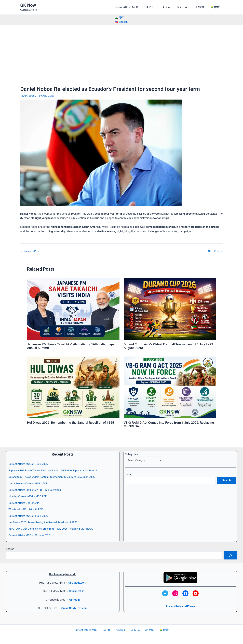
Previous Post (31, 251)
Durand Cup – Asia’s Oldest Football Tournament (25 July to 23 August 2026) (169, 346)
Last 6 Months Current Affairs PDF (29, 483)
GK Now (28, 5)
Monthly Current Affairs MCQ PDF (29, 496)
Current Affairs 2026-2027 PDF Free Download (36, 489)
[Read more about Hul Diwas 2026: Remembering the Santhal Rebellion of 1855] (73, 387)
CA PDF (155, 7)
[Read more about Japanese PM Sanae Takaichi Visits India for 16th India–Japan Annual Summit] (73, 309)
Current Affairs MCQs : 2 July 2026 (29, 463)
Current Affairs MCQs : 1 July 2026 (29, 515)
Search (129, 474)
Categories (131, 453)
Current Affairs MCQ (133, 7)
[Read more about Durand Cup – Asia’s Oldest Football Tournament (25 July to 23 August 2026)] (170, 309)
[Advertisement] (122, 50)
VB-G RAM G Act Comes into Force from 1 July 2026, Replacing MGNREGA (163, 424)
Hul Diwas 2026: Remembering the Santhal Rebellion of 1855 (73, 422)
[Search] (231, 555)
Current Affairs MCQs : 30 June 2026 (30, 534)
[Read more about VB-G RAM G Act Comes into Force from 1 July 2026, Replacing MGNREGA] (170, 387)
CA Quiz (170, 7)
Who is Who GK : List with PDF (26, 509)
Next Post (215, 251)
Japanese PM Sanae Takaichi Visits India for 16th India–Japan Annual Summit (70, 346)
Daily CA (185, 7)
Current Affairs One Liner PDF (26, 502)
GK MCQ (201, 7)
